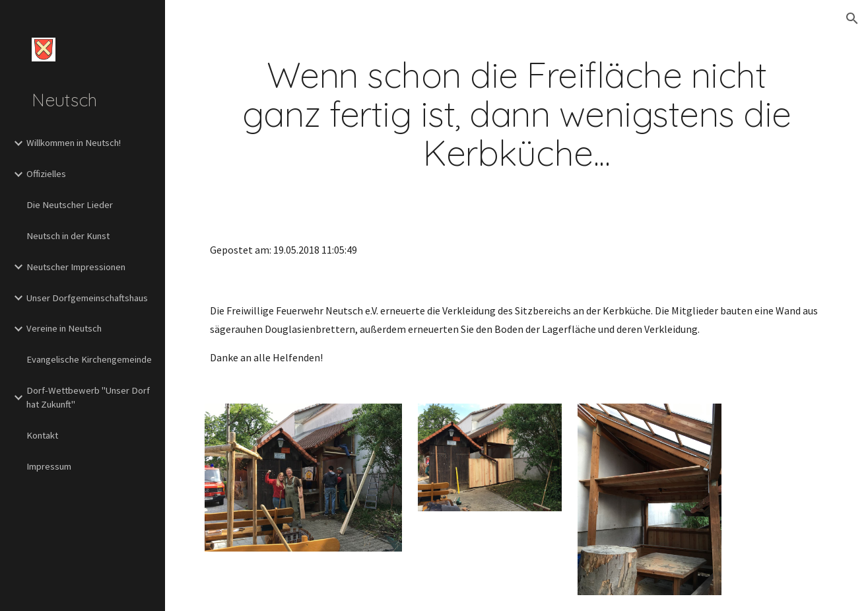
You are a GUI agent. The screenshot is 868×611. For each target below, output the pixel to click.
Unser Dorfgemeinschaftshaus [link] (87, 298)
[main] (517, 114)
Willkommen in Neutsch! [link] (74, 143)
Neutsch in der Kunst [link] (68, 236)
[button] (852, 18)
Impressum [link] (49, 466)
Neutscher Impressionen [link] (76, 267)
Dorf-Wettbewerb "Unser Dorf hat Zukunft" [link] (88, 397)
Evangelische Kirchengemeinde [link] (89, 359)
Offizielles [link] (46, 174)
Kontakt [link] (42, 435)
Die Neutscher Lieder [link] (70, 205)
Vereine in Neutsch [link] (64, 328)
